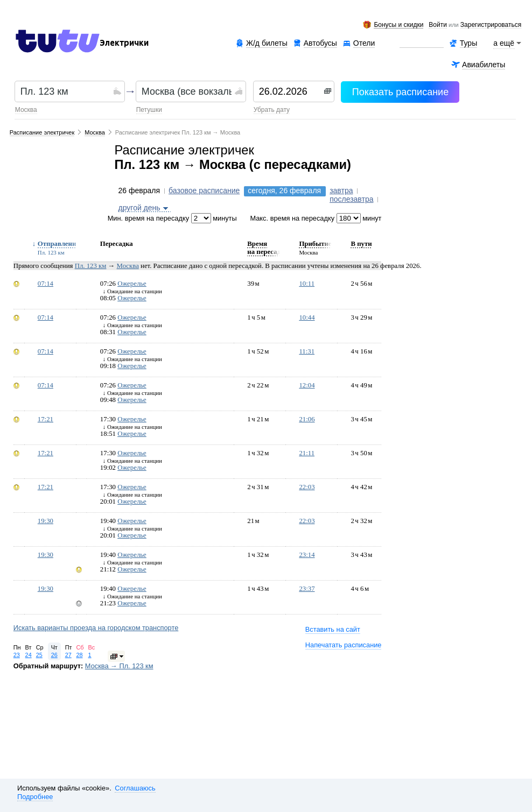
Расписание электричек (42, 132)
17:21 (45, 419)
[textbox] (65, 91)
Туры (468, 43)
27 (68, 655)
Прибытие (315, 244)
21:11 (307, 453)
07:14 (45, 284)
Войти (438, 25)
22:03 (307, 487)
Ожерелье (132, 284)
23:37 (307, 589)
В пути (361, 244)
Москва (26, 110)
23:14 (307, 555)
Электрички (124, 43)
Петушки (149, 110)
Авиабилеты (484, 65)
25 (39, 655)
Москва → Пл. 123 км (119, 666)
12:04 (307, 385)
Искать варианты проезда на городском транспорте (96, 628)
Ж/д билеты (267, 43)
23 (17, 655)
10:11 (307, 284)
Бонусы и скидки (398, 25)
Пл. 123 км (91, 266)
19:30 (45, 521)
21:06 (307, 419)
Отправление (58, 244)
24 (29, 655)
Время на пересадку (267, 248)
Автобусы (320, 43)
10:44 (307, 317)
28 (79, 655)
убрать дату (272, 110)
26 (54, 655)
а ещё (504, 43)
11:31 (307, 351)
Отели (364, 43)
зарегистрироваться (491, 25)
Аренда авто (421, 43)
